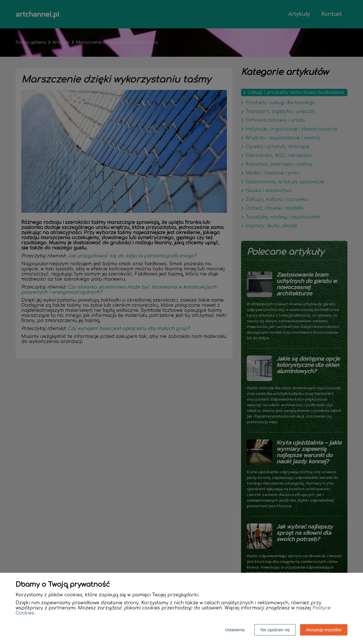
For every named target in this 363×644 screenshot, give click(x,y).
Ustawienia (235, 630)
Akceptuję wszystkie (324, 630)
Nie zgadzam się (275, 630)
